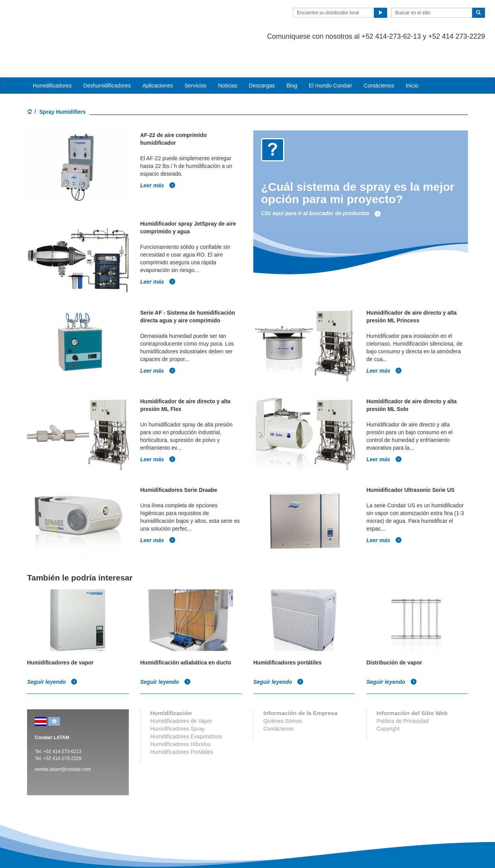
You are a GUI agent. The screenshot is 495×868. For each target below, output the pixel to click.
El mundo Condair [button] (330, 55)
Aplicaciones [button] (158, 55)
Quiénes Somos (283, 690)
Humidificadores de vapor (60, 632)
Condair (72, 17)
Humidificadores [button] (52, 55)
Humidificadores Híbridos (181, 713)
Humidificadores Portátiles (182, 721)
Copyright (388, 698)
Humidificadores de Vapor (181, 690)
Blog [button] (292, 55)
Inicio (412, 55)
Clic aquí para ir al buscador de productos (321, 182)
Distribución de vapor (394, 632)
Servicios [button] (195, 55)
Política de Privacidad (402, 690)
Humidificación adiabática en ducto (186, 632)
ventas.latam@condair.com (63, 738)
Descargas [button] (262, 55)
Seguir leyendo (52, 651)
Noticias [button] (228, 55)
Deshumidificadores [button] (107, 55)
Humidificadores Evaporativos (186, 705)
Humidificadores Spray (178, 698)
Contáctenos (379, 55)
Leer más (158, 154)
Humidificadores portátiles (288, 632)
